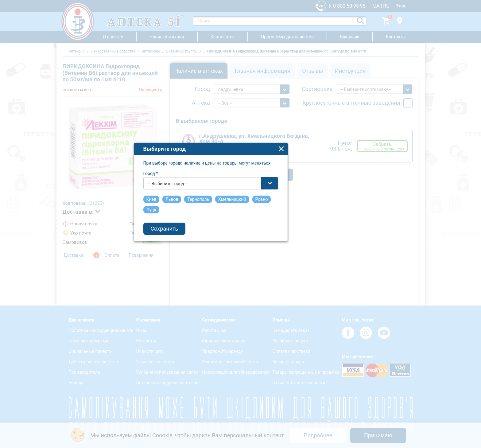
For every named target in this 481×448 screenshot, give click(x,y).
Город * (181, 201)
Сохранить (195, 257)
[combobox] (241, 211)
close (311, 176)
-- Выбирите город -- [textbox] (198, 211)
